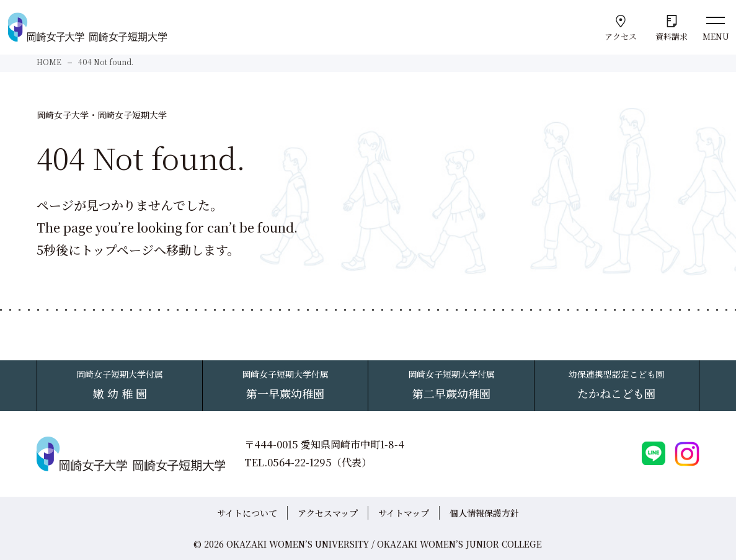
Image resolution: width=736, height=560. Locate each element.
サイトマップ (404, 513)
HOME (49, 62)
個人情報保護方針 (484, 513)
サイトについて (247, 513)
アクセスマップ (328, 513)
